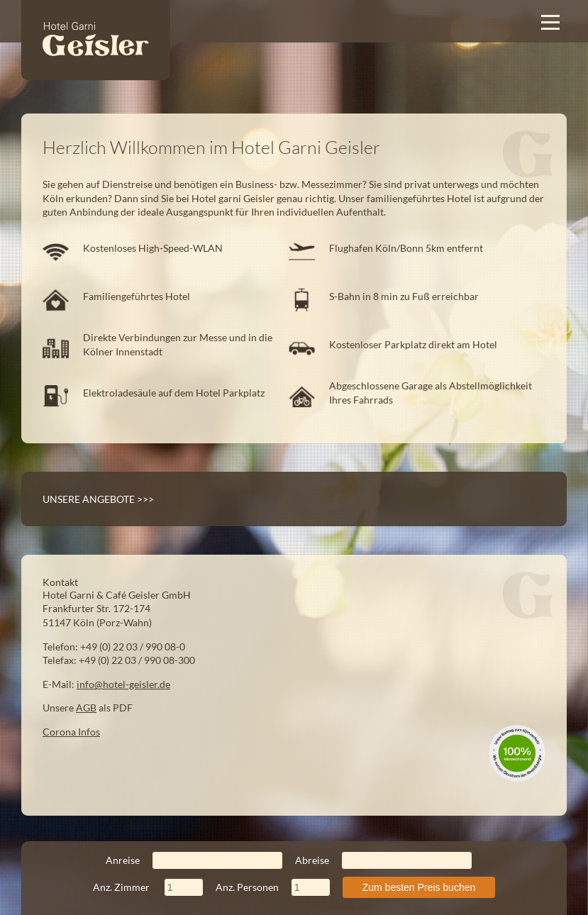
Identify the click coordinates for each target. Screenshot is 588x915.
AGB (86, 708)
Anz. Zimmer (148, 887)
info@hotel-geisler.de (123, 684)
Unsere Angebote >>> (98, 499)
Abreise (384, 860)
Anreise (194, 860)
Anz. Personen (273, 887)
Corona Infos (71, 732)
